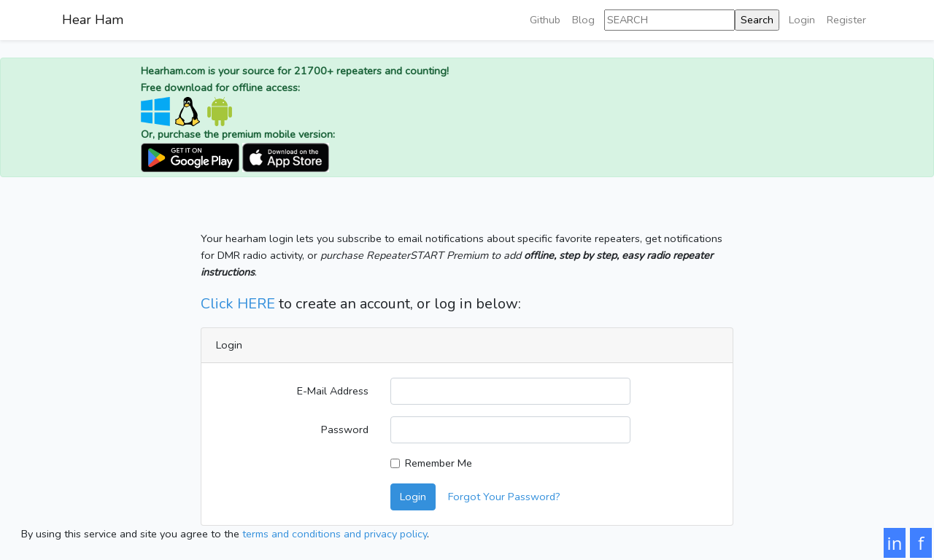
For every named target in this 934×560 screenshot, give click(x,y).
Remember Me (439, 463)
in (895, 543)
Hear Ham (93, 20)
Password (345, 429)
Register (846, 20)
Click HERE (238, 304)
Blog (583, 20)
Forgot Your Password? (504, 497)
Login (802, 20)
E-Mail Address (333, 391)
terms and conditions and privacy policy (335, 534)
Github (545, 20)
